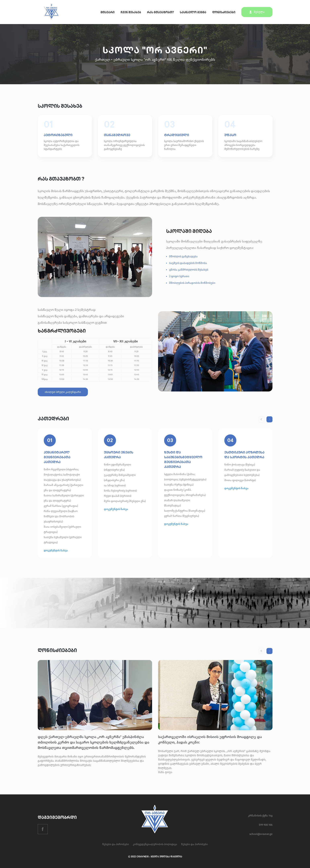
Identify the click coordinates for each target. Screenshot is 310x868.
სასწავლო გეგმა (193, 13)
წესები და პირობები (116, 844)
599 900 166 (266, 825)
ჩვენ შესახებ (131, 13)
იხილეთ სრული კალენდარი (63, 392)
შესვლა (257, 12)
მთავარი (108, 13)
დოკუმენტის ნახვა (56, 550)
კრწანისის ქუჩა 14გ (260, 816)
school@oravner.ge (261, 834)
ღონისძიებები (224, 13)
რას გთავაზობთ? (160, 13)
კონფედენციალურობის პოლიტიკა (155, 844)
